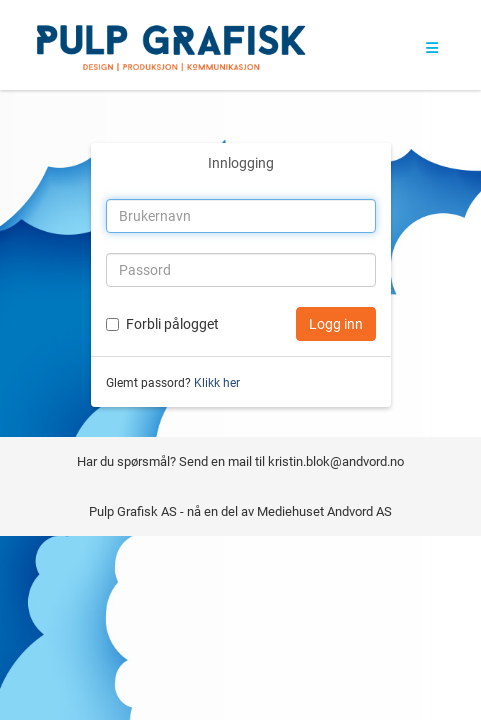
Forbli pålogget (172, 324)
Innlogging (241, 163)
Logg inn (336, 324)
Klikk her (217, 383)
